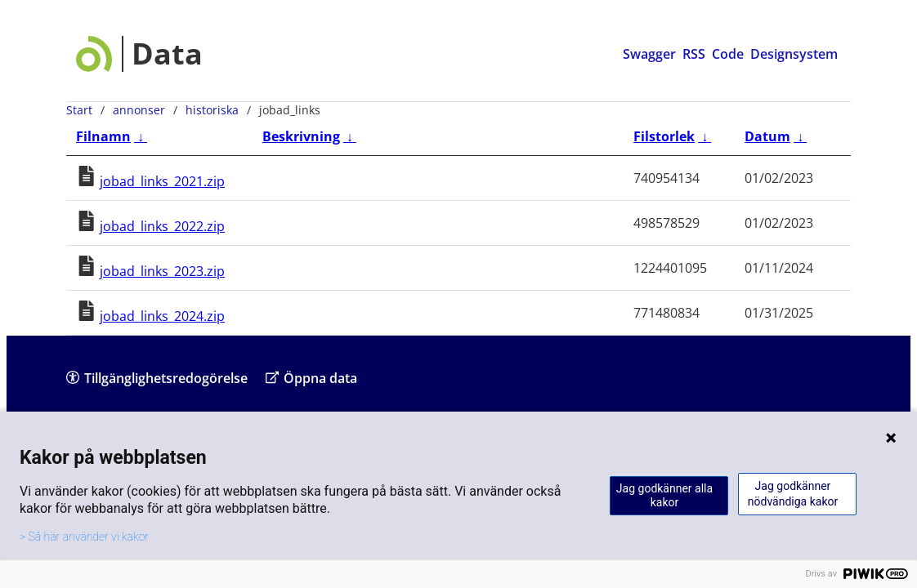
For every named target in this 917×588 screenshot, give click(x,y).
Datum (767, 136)
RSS (694, 54)
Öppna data (311, 378)
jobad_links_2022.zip (162, 226)
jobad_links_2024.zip (162, 316)
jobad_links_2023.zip (162, 271)
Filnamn (103, 136)
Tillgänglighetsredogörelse (157, 378)
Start (79, 110)
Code (728, 54)
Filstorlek (664, 136)
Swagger (649, 54)
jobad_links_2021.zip (162, 181)
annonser (139, 110)
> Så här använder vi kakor (84, 537)
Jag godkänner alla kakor (664, 495)
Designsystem (794, 54)
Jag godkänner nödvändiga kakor (793, 494)
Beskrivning (301, 136)
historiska (212, 110)
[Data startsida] (139, 54)
